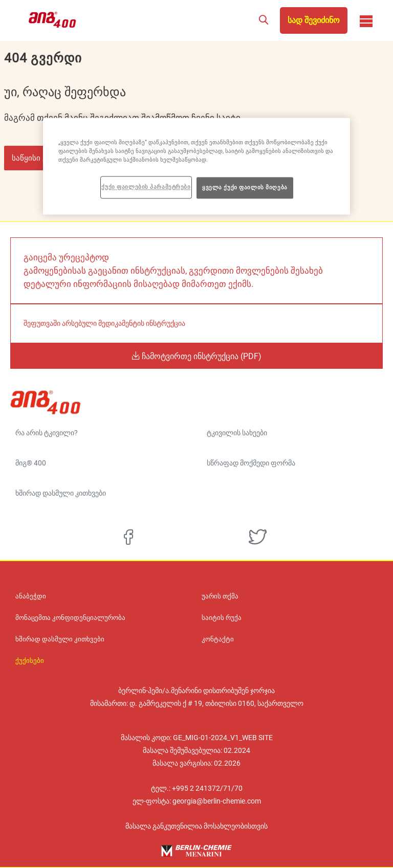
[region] (196, 166)
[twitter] (258, 537)
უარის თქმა (220, 596)
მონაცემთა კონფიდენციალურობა (70, 618)
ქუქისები (30, 661)
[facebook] (128, 537)
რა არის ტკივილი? (47, 433)
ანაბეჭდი (31, 596)
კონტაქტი (218, 639)
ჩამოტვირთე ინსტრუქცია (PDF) (201, 356)
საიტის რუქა (222, 618)
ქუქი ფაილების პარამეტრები (146, 187)
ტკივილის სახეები (237, 433)
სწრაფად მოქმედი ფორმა (251, 463)
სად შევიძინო (314, 20)
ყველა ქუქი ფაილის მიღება (245, 187)
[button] (263, 20)
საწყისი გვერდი (42, 158)
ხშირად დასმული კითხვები (61, 493)
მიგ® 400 (31, 463)
